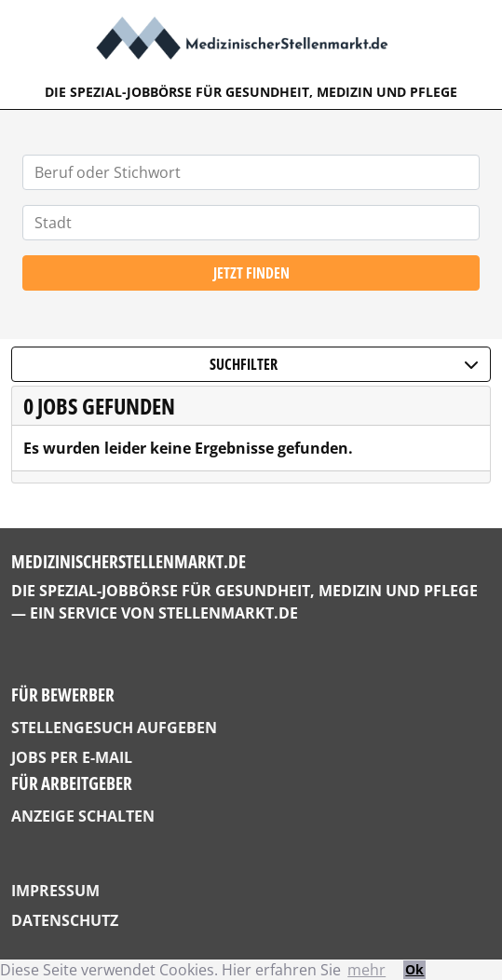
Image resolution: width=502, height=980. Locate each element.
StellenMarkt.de (228, 613)
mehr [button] (366, 970)
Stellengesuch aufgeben (114, 728)
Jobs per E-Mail (72, 757)
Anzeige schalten (83, 816)
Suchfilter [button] (344, 364)
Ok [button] (414, 969)
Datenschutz (65, 920)
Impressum (55, 891)
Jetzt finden (251, 273)
